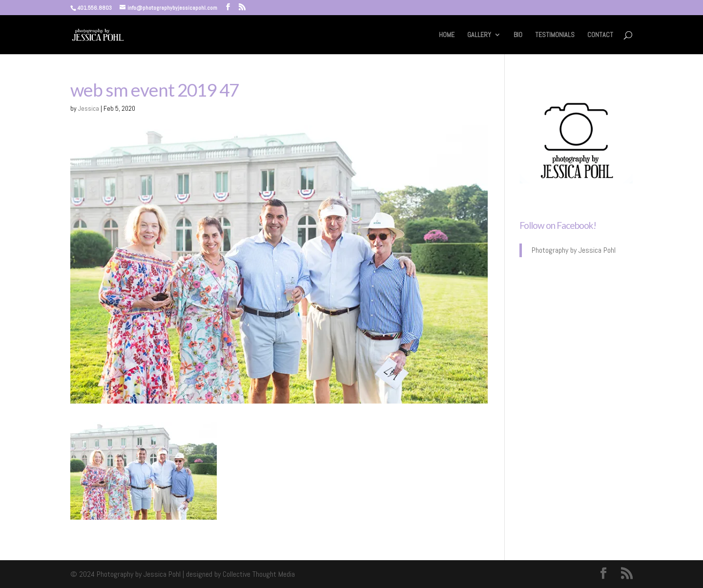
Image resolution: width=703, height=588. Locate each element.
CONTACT (600, 35)
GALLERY (479, 35)
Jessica (89, 108)
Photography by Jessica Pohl (574, 250)
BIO (518, 35)
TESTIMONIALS (555, 35)
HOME (447, 35)
